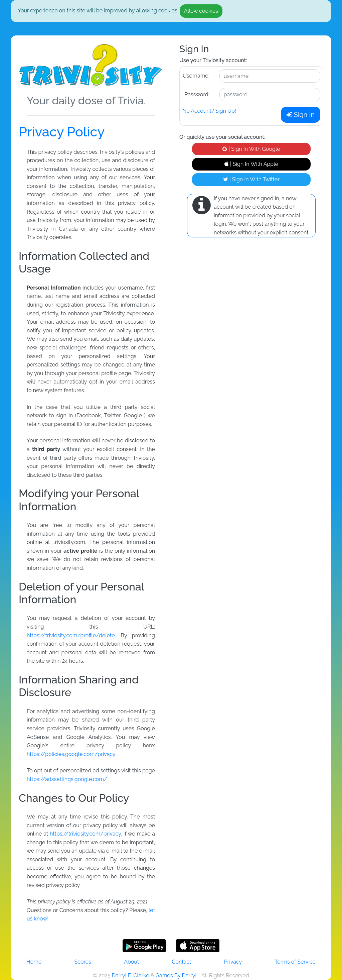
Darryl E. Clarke (131, 975)
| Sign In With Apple (251, 164)
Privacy (233, 962)
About (131, 962)
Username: (196, 76)
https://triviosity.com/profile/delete (71, 635)
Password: (197, 94)
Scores (83, 962)
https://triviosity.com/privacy (85, 834)
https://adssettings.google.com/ (67, 779)
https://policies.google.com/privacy (71, 754)
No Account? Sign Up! (209, 111)
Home (34, 962)
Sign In (301, 115)
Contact (181, 962)
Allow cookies (201, 11)
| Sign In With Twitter (251, 179)
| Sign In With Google (251, 149)
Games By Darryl (176, 975)
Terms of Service (295, 962)
